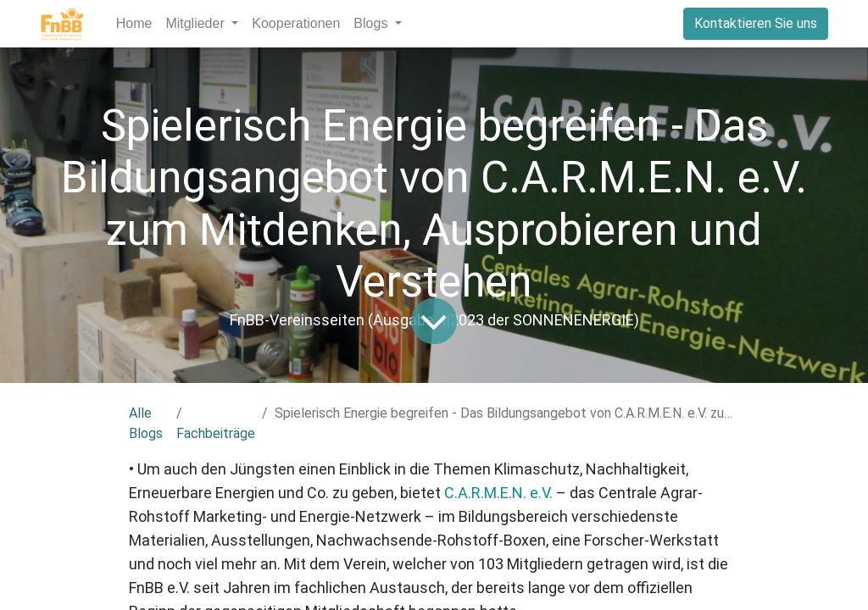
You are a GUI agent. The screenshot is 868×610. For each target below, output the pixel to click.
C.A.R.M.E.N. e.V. (498, 493)
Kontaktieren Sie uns (756, 23)
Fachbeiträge (216, 433)
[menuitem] (134, 24)
